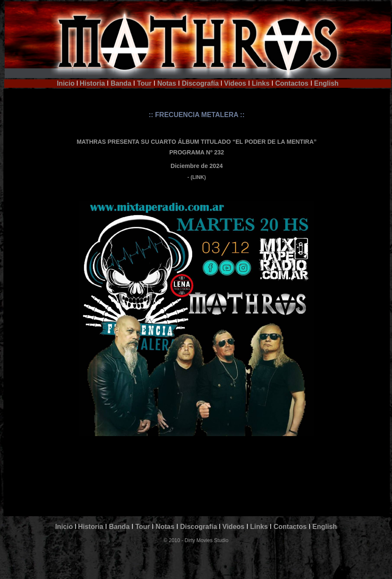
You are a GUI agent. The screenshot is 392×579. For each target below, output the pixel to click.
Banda (121, 83)
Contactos (292, 83)
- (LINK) (197, 177)
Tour (144, 83)
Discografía (200, 83)
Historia (92, 83)
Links (261, 83)
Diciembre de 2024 (197, 166)
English (326, 83)
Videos (234, 83)
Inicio (66, 83)
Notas (167, 83)
